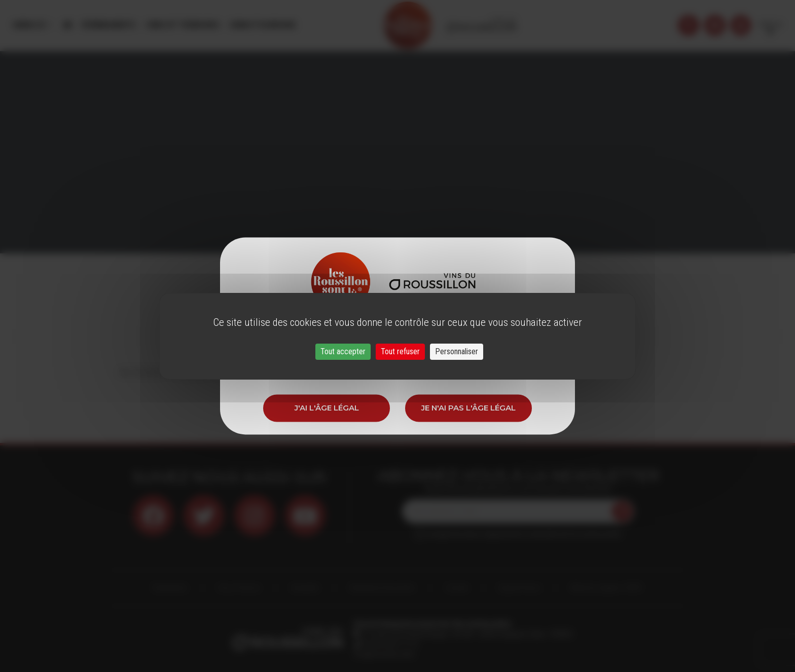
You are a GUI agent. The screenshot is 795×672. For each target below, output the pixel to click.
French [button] (770, 25)
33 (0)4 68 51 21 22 (390, 644)
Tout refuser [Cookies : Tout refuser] (400, 351)
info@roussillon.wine (384, 654)
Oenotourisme (262, 25)
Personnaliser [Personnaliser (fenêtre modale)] (457, 351)
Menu (30, 25)
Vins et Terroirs (183, 25)
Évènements (109, 25)
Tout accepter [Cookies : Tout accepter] (343, 351)
